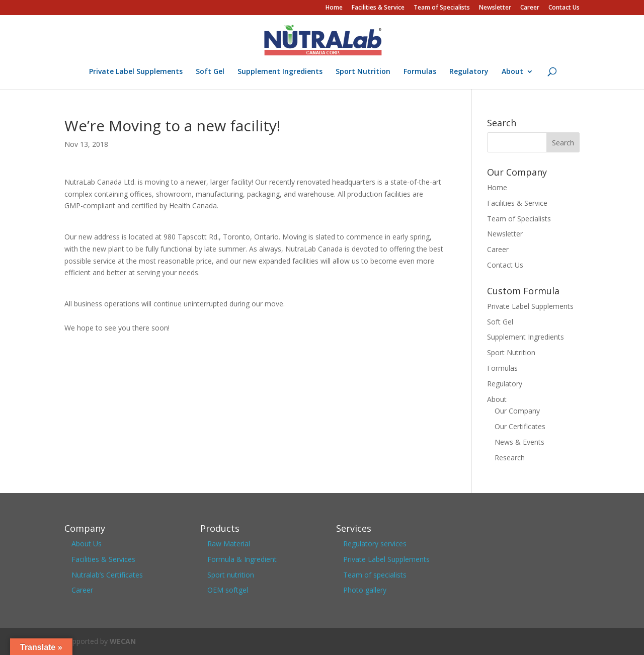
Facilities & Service (378, 8)
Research (510, 458)
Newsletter (495, 8)
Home (334, 8)
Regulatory (469, 72)
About (512, 72)
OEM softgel (228, 590)
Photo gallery (365, 590)
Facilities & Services (103, 559)
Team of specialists (375, 575)
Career (530, 8)
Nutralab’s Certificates (107, 575)
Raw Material (229, 544)
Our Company (517, 411)
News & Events (519, 442)
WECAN (123, 641)
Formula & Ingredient (242, 559)
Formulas (420, 72)
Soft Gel (210, 72)
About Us (87, 544)
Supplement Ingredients (280, 72)
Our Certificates (520, 426)
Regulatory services (375, 544)
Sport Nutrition (363, 72)
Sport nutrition (231, 575)
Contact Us (564, 8)
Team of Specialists (442, 8)
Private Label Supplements (136, 72)
